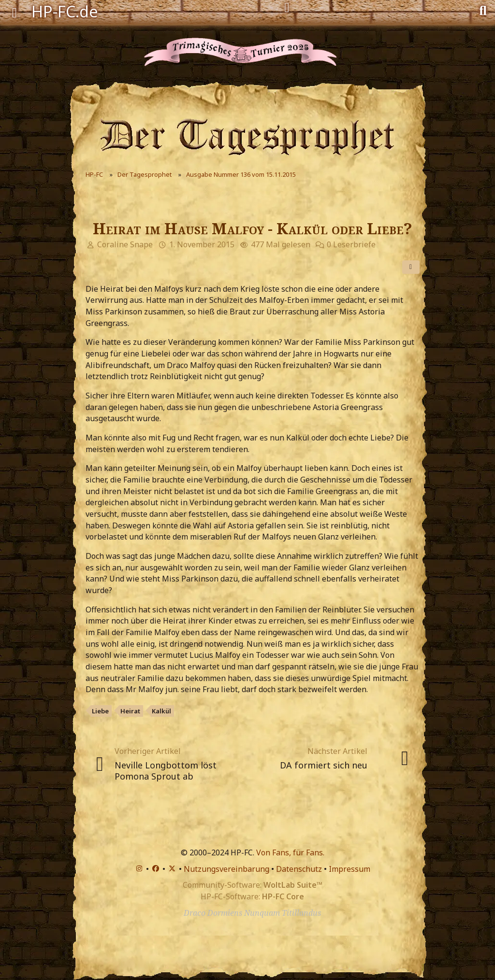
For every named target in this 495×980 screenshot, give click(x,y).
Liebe (100, 711)
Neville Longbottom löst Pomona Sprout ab (166, 771)
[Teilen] (411, 267)
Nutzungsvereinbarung (226, 869)
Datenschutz (299, 869)
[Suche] (483, 10)
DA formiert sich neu (324, 765)
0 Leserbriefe (351, 244)
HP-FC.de (65, 11)
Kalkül (161, 711)
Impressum (349, 869)
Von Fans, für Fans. (290, 852)
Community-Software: (253, 885)
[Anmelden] (287, 8)
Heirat (130, 711)
